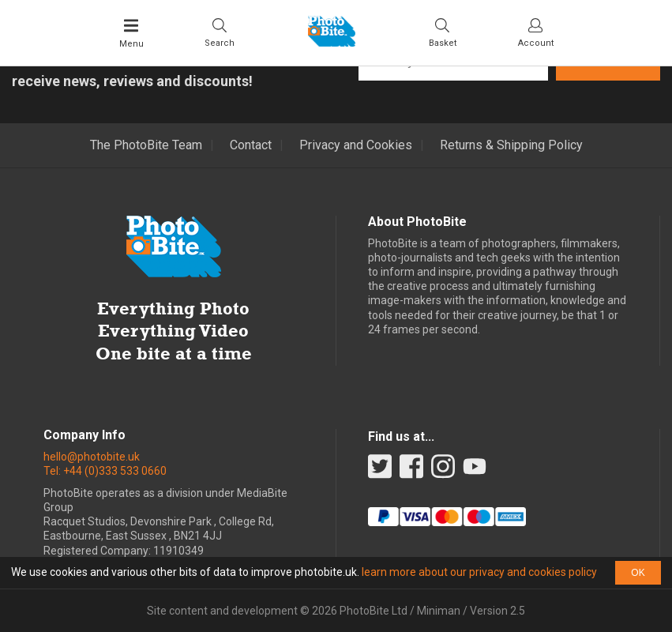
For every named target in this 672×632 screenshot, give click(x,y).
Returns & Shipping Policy (511, 145)
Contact (251, 145)
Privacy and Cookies (356, 145)
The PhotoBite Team (146, 145)
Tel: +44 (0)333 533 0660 (105, 471)
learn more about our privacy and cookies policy (479, 572)
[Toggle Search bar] (220, 32)
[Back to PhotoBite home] (332, 42)
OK (638, 573)
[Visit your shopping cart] (443, 32)
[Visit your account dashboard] (536, 32)
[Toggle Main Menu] (131, 33)
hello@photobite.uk (92, 457)
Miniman (439, 611)
